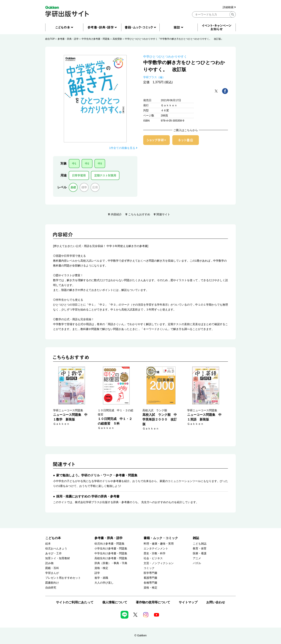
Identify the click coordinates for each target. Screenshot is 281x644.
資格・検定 (101, 568)
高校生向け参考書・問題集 (111, 558)
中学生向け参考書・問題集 (96, 39)
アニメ (197, 558)
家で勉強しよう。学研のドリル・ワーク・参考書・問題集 (97, 475)
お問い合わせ (216, 602)
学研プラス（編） (154, 77)
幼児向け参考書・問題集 (109, 544)
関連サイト (163, 214)
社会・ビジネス (153, 558)
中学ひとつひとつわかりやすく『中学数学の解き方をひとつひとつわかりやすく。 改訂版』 (174, 39)
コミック (149, 568)
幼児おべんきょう (56, 549)
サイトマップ (188, 602)
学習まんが (52, 573)
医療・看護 (200, 553)
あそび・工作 (53, 553)
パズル (197, 563)
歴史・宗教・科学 (155, 553)
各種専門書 (150, 583)
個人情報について (115, 602)
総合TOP (50, 39)
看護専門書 (150, 578)
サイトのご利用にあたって (75, 602)
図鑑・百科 (52, 568)
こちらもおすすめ (139, 214)
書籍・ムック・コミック (161, 538)
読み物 (49, 563)
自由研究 (51, 588)
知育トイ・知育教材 (58, 558)
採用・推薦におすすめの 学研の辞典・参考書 (88, 496)
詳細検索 (229, 7)
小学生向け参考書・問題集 (111, 549)
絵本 (48, 544)
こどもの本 (53, 538)
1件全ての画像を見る (123, 148)
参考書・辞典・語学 (68, 39)
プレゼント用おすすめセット (63, 578)
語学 (97, 573)
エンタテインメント (156, 549)
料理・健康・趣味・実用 (159, 544)
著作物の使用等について (153, 602)
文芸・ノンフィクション (159, 563)
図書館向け (52, 583)
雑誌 (196, 538)
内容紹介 (116, 214)
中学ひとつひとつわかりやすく (165, 57)
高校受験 (117, 39)
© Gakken (140, 635)
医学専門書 (150, 573)
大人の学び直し (104, 583)
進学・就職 (101, 578)
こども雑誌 (200, 544)
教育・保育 (200, 549)
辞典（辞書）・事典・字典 (111, 563)
